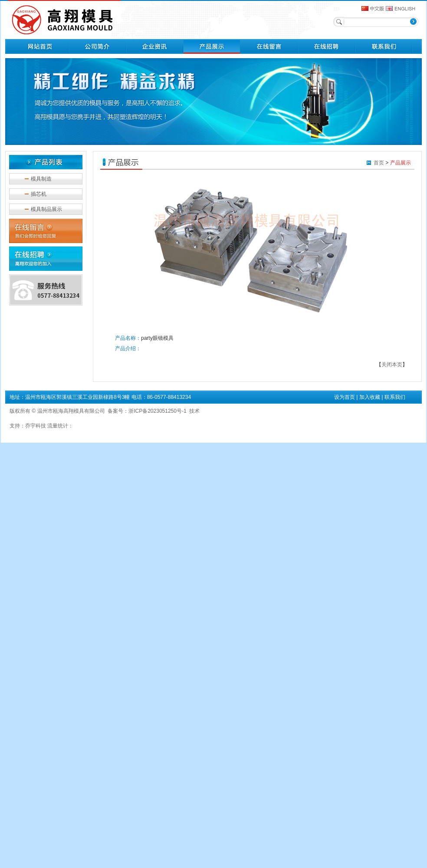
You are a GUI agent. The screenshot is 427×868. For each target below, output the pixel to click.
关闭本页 (392, 365)
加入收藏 (370, 397)
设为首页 (345, 397)
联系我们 (395, 397)
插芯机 (39, 194)
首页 (379, 163)
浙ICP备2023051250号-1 (157, 411)
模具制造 (41, 179)
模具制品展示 (46, 209)
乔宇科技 (36, 426)
